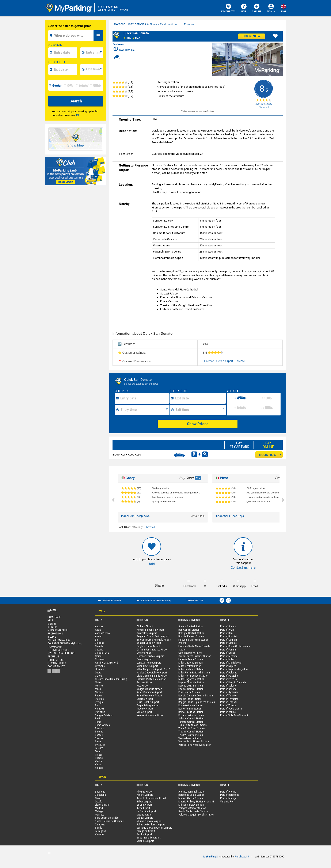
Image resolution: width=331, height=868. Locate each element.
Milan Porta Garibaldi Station (194, 672)
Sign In (271, 11)
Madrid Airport (145, 815)
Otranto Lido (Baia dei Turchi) (111, 679)
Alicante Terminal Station (192, 792)
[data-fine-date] (65, 70)
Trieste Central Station (191, 735)
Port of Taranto (228, 695)
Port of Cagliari (229, 640)
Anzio (98, 630)
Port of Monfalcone (231, 663)
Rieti (97, 718)
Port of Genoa (228, 653)
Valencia (100, 834)
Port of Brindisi (228, 636)
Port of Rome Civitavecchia (235, 646)
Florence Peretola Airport (164, 24)
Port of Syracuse (229, 692)
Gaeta (98, 672)
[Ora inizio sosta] (144, 410)
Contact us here (243, 568)
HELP (244, 8)
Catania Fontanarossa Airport (153, 650)
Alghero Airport (145, 626)
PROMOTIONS (55, 634)
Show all (150, 527)
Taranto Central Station (191, 722)
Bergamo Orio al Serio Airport (153, 636)
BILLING (52, 637)
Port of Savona (228, 689)
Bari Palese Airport (147, 633)
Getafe (99, 801)
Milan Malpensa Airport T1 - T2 (153, 669)
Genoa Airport (144, 659)
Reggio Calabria (104, 715)
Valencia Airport (145, 841)
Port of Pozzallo (229, 676)
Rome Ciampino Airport (149, 692)
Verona (99, 764)
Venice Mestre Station (190, 738)
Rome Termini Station (190, 709)
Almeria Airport (145, 795)
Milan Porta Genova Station (193, 676)
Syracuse (100, 745)
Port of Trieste (228, 705)
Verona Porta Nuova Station (194, 741)
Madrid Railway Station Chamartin (197, 801)
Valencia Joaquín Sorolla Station (196, 815)
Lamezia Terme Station (191, 659)
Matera (99, 682)
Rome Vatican (102, 725)
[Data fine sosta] (200, 398)
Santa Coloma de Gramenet (110, 821)
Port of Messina (229, 656)
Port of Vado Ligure (231, 709)
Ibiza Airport (143, 808)
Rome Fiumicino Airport (149, 695)
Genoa (98, 676)
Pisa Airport (143, 686)
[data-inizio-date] (65, 53)
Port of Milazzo (229, 659)
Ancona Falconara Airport (150, 630)
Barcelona (100, 795)
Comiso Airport (145, 653)
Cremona (100, 666)
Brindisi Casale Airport (149, 643)
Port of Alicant (228, 792)
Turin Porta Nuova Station (193, 725)
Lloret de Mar (102, 805)
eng (284, 11)
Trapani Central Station (191, 732)
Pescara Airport (145, 682)
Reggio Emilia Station (190, 699)
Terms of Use (195, 600)
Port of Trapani (228, 702)
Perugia (99, 702)
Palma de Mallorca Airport (151, 824)
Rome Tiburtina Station (191, 712)
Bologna (100, 643)
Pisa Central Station (189, 692)
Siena (98, 741)
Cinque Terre (102, 653)
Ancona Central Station (191, 626)
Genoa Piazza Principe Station (195, 656)
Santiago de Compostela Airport (154, 828)
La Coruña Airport (146, 811)
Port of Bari (226, 633)
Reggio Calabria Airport (149, 689)
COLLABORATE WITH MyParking (154, 600)
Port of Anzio (227, 630)
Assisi (98, 636)
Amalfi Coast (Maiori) (106, 663)
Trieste (99, 758)
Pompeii (99, 709)
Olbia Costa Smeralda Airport (153, 676)
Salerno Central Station (191, 718)
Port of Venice (228, 712)
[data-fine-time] (94, 70)
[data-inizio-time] (94, 53)
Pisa (97, 705)
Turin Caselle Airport (148, 702)
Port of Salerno (228, 686)
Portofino (100, 712)
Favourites (228, 8)
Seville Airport (144, 834)
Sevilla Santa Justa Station (193, 811)
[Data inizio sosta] (144, 398)
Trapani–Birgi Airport (148, 705)
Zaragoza (100, 824)
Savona (99, 738)
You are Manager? (109, 600)
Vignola (99, 768)
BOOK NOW (270, 455)
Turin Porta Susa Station (192, 728)
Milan (98, 689)
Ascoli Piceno (102, 633)
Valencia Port (227, 801)
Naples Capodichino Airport (152, 672)
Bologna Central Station (191, 633)
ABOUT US (53, 656)
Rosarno (100, 728)
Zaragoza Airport (146, 831)
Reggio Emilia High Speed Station (197, 702)
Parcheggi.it (242, 857)
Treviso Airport (145, 709)
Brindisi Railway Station (191, 636)
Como (98, 656)
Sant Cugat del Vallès (107, 818)
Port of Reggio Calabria (233, 682)
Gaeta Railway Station (190, 653)
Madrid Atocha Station (191, 798)
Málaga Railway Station (191, 805)
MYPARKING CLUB (58, 630)
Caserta (99, 646)
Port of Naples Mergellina (234, 669)
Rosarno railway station (191, 715)
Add (152, 564)
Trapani (99, 755)
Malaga (99, 811)
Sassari (99, 735)
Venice (99, 761)
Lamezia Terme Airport (149, 663)
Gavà (98, 798)
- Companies (55, 647)
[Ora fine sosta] (200, 410)
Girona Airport (144, 805)
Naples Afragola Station (191, 682)
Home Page (54, 617)
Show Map (76, 145)
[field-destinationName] (72, 36)
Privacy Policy (57, 663)
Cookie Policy (56, 666)
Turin (98, 751)
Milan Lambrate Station (191, 669)
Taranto (99, 748)
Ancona (99, 626)
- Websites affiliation (61, 653)
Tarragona (100, 831)
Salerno (99, 732)
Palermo (99, 699)
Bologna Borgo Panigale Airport (154, 640)
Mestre (99, 686)
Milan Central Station (190, 666)
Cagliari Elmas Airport (148, 646)
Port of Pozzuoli (229, 679)
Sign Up (257, 8)
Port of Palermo (229, 672)
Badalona (100, 792)
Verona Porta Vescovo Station (195, 745)
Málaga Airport (145, 818)
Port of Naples (228, 666)
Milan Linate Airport (147, 666)
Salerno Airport (145, 699)
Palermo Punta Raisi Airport (152, 679)
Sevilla (99, 828)
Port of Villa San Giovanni (234, 715)
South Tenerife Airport (149, 838)
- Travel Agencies (58, 650)
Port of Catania (228, 643)
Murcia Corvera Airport (149, 821)
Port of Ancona (228, 626)
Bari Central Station (189, 630)
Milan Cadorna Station (191, 663)
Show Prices (198, 424)
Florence (189, 24)
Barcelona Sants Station (191, 795)
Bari (97, 640)
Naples (99, 692)
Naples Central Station (191, 686)
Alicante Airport (145, 792)
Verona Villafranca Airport (151, 715)
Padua (98, 695)
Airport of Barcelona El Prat (151, 798)
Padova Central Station (191, 689)
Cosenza (100, 659)
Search (76, 101)
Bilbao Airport (144, 801)
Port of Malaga (228, 798)
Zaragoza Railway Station (192, 808)
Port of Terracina (229, 699)
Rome (98, 722)
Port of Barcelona (230, 795)
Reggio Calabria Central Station (196, 695)
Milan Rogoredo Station (191, 679)
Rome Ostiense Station (191, 705)
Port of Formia (228, 650)
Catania (99, 650)
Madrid (99, 808)
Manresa (100, 815)
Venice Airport (144, 712)
